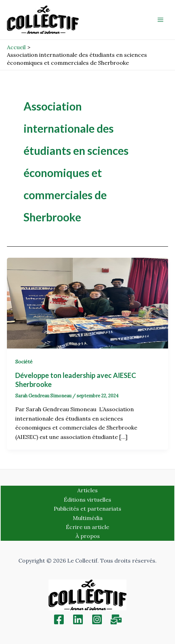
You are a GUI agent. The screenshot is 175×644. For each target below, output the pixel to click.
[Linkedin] (78, 619)
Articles (87, 490)
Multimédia (88, 518)
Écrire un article (87, 527)
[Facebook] (59, 619)
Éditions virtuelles (87, 500)
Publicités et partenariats (87, 509)
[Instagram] (97, 619)
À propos (88, 536)
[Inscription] (116, 619)
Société (24, 362)
